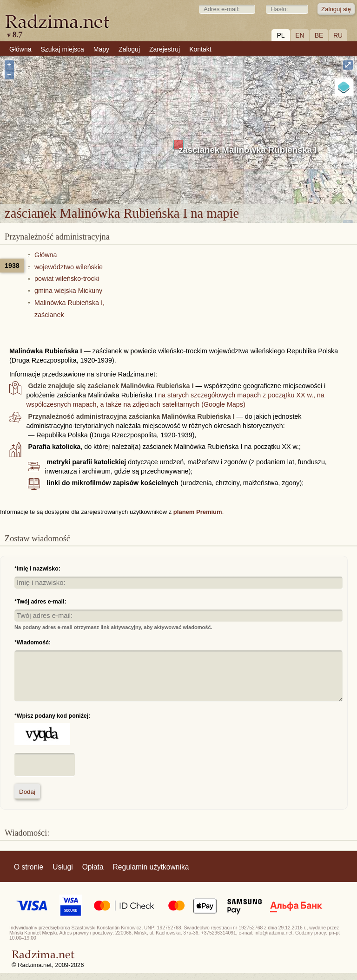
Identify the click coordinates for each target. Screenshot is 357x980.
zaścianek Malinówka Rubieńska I (248, 150)
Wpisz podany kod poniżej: (53, 716)
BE (319, 35)
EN (300, 35)
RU (338, 35)
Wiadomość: (34, 643)
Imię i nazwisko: (39, 569)
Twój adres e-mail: (42, 602)
